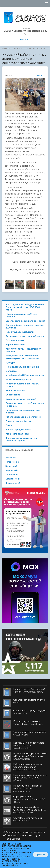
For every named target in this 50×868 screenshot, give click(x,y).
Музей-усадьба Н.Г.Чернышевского (25, 375)
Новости (18, 48)
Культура (10, 363)
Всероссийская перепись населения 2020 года (25, 326)
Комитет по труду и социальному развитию (23, 350)
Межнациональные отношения (22, 367)
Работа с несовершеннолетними (23, 417)
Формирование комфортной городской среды (21, 439)
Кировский (11, 470)
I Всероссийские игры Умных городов (21, 315)
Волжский (11, 458)
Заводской (11, 466)
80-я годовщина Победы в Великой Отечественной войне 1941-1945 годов (25, 307)
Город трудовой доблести (19, 332)
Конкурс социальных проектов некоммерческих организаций (22, 357)
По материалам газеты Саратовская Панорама (25, 405)
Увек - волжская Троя (17, 434)
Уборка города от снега (18, 430)
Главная (6, 48)
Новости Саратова (36, 48)
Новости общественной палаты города (22, 385)
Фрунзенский (13, 483)
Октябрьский (12, 479)
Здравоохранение (15, 345)
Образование (13, 395)
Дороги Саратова (15, 340)
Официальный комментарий (21, 399)
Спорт (9, 425)
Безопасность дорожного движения (25, 321)
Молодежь (11, 371)
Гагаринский (12, 462)
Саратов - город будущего (20, 421)
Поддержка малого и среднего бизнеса (23, 411)
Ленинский (11, 475)
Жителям (25, 40)
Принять (40, 855)
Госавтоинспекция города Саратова (25, 336)
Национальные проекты (18, 379)
